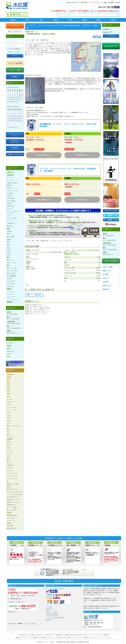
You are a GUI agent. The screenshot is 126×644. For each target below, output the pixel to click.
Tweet (27, 285)
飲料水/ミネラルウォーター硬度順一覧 (28, 638)
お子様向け (10, 193)
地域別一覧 (28, 314)
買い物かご (39, 635)
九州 (8, 396)
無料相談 (59, 635)
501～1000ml (11, 281)
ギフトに (9, 216)
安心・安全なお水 (43, 312)
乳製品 (9, 513)
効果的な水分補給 (45, 308)
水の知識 (105, 274)
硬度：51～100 (11, 263)
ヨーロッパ (36, 314)
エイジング (10, 180)
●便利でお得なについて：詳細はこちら (23, 624)
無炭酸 (9, 239)
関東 (8, 383)
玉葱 (8, 447)
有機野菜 (10, 439)
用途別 (113, 20)
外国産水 (9, 231)
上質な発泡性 (11, 198)
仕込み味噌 (10, 526)
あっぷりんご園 (11, 510)
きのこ (9, 455)
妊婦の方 (9, 196)
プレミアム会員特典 (15, 63)
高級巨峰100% (11, 505)
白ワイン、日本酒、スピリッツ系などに (15, 212)
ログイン (15, 56)
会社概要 (111, 3)
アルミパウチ (11, 297)
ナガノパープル (11, 410)
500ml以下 (10, 279)
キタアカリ (10, 444)
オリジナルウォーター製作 (99, 3)
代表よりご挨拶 (107, 267)
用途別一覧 (28, 308)
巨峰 (8, 412)
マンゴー (10, 399)
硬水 (42, 20)
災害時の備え (11, 223)
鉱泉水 (9, 250)
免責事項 (106, 635)
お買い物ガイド (85, 3)
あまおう (9, 418)
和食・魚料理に (11, 201)
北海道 (9, 377)
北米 (8, 348)
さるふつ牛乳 (11, 518)
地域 (8, 229)
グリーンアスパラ (12, 473)
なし (8, 428)
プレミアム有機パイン (13, 507)
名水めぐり (106, 278)
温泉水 (9, 252)
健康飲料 (10, 302)
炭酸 (8, 242)
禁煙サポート (11, 188)
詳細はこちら (13, 612)
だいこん (10, 463)
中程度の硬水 (13, 322)
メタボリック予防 (12, 191)
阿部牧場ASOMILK (12, 515)
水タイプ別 (10, 237)
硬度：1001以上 (12, 273)
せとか (9, 420)
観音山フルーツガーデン (14, 500)
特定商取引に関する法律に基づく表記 (75, 635)
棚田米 (9, 486)
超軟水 (12, 313)
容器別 (9, 289)
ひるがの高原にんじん (13, 497)
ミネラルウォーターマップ (15, 135)
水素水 (9, 255)
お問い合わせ (23, 635)
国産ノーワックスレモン (14, 426)
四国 (8, 394)
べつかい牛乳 (11, 520)
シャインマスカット (13, 407)
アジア (9, 354)
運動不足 (9, 185)
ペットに (9, 221)
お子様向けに (42, 310)
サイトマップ (96, 638)
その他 (35, 310)
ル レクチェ (10, 436)
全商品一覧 (10, 172)
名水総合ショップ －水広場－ (46, 642)
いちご (9, 415)
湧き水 (9, 245)
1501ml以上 (10, 286)
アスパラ (10, 471)
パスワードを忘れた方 (15, 52)
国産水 (9, 234)
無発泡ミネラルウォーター (41, 306)
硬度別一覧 (28, 305)
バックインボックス (13, 299)
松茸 (8, 457)
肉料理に (9, 204)
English (118, 3)
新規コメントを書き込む (34, 295)
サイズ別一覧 (11, 276)
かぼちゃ (9, 449)
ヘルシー (36, 308)
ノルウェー (44, 314)
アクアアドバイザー (111, 211)
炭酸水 (56, 20)
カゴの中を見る (15, 32)
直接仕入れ (10, 226)
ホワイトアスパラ (12, 476)
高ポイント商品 (15, 70)
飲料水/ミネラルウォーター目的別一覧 (79, 638)
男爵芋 (9, 442)
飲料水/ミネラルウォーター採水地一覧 (53, 638)
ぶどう (9, 405)
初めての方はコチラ (73, 3)
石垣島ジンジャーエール (14, 502)
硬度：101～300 (12, 268)
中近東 (9, 346)
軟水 (27, 20)
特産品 (9, 523)
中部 (8, 386)
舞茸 (8, 460)
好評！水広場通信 (111, 261)
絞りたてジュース (12, 489)
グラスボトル (11, 294)
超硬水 (12, 332)
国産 (70, 20)
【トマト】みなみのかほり (15, 492)
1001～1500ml (11, 284)
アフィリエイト (107, 638)
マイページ (15, 26)
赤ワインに (10, 209)
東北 (8, 380)
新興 (8, 434)
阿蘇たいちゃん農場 (13, 484)
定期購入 (13, 20)
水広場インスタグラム (15, 154)
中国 (8, 391)
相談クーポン (107, 271)
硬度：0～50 (10, 260)
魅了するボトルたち (15, 141)
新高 (8, 431)
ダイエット (10, 178)
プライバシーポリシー (95, 635)
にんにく (10, 468)
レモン (9, 423)
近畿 (8, 388)
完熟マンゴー (11, 402)
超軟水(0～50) (37, 305)
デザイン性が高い (12, 218)
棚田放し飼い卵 (11, 528)
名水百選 (105, 282)
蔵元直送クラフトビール (15, 148)
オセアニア (10, 351)
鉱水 (8, 247)
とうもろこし (11, 452)
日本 (8, 357)
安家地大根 (10, 465)
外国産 (84, 20)
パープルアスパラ (12, 478)
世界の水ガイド (107, 286)
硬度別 (99, 20)
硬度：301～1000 (12, 271)
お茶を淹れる (11, 206)
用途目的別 (10, 175)
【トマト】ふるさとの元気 (15, 494)
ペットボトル (11, 292)
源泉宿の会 (106, 289)
